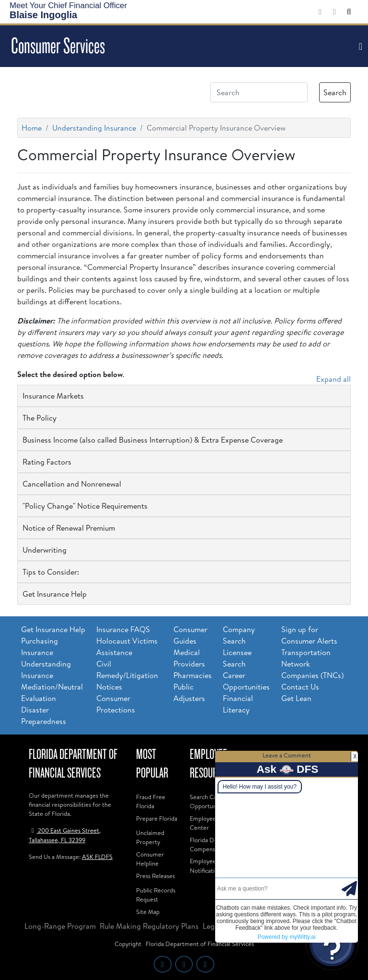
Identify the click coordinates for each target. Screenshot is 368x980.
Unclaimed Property (150, 837)
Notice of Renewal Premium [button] (69, 528)
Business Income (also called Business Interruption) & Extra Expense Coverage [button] (153, 440)
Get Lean (296, 698)
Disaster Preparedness (44, 715)
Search (335, 92)
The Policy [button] (40, 418)
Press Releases (155, 876)
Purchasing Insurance (40, 646)
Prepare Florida (157, 818)
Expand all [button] (333, 379)
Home (32, 128)
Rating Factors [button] (47, 462)
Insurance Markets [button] (53, 396)
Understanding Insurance (94, 128)
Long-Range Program (60, 926)
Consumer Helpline (150, 859)
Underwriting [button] (45, 550)
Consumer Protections (116, 704)
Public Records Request (156, 895)
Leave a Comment (287, 755)
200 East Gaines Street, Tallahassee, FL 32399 (65, 835)
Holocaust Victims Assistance (127, 646)
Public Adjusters (189, 692)
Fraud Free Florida (151, 801)
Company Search (239, 635)
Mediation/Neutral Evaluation (52, 692)
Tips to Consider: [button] (51, 572)
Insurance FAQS (123, 629)
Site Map (148, 912)
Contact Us (300, 687)
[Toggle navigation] (359, 46)
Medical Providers (189, 658)
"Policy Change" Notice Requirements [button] (85, 506)
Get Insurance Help (53, 629)
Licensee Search (237, 658)
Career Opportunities (246, 681)
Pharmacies (193, 675)
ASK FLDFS (97, 857)
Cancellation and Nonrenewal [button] (72, 484)
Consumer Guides (190, 635)
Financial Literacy (238, 704)
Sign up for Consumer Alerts (309, 635)
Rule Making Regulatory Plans (149, 926)
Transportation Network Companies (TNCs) (312, 664)
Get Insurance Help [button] (55, 594)
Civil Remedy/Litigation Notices (127, 675)
